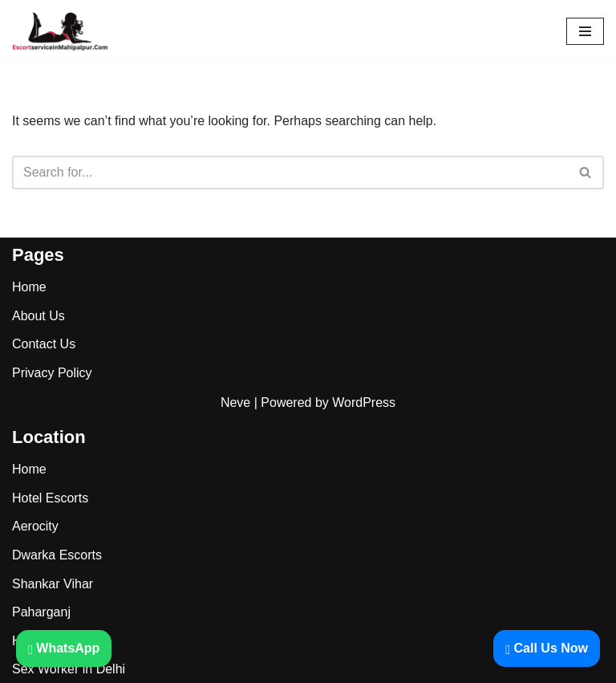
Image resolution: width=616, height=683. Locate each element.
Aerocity (35, 526)
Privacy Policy (52, 373)
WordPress (364, 402)
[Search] (290, 173)
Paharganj (41, 612)
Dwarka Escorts (57, 555)
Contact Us (44, 344)
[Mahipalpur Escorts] (60, 31)
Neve (235, 402)
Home (29, 287)
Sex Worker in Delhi (69, 669)
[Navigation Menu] (585, 31)
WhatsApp (64, 648)
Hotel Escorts (50, 498)
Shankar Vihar (53, 584)
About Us (38, 316)
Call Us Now (547, 648)
